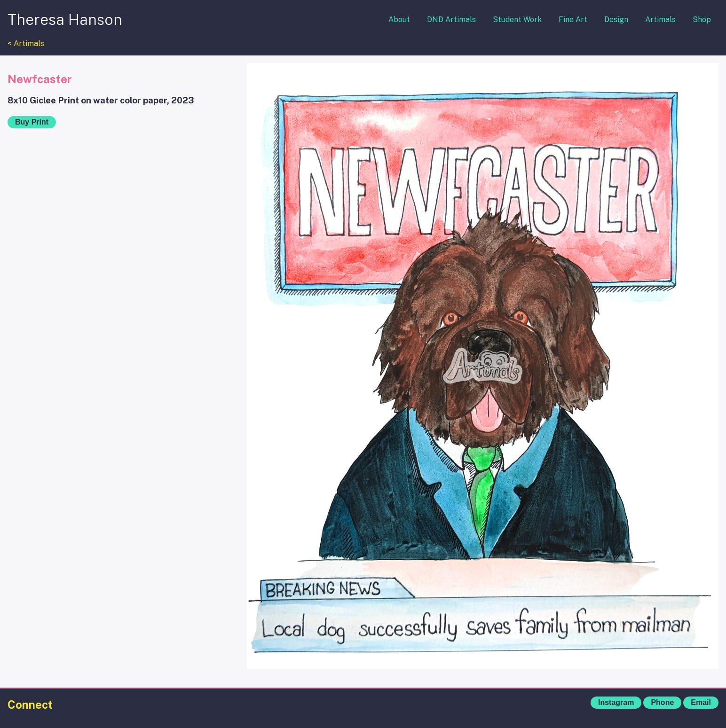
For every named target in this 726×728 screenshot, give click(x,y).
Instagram (616, 702)
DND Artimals (451, 20)
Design (616, 20)
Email (701, 702)
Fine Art (573, 20)
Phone (662, 702)
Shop (702, 20)
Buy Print (32, 122)
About (399, 20)
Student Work (517, 20)
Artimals (660, 20)
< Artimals (26, 43)
